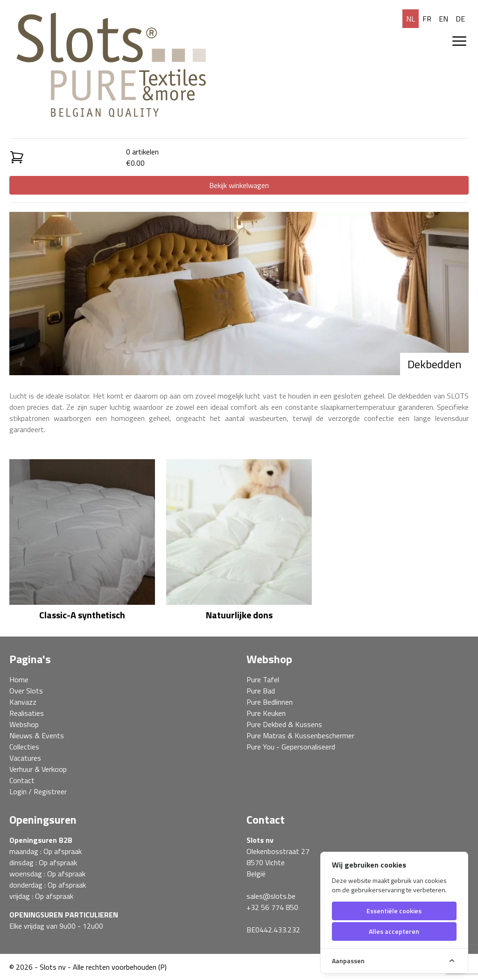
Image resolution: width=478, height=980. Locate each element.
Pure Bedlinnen (270, 702)
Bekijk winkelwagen (239, 185)
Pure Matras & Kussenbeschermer (300, 735)
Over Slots (26, 691)
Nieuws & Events (37, 735)
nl (411, 19)
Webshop (24, 724)
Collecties (24, 747)
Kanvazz (23, 702)
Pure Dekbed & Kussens (284, 724)
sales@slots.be (271, 896)
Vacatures (25, 758)
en (443, 19)
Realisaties (27, 713)
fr (427, 19)
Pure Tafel (263, 679)
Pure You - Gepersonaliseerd (291, 747)
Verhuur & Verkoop (38, 769)
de (460, 19)
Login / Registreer (38, 791)
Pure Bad (261, 691)
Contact (22, 780)
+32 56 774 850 (272, 907)
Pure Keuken (266, 713)
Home (19, 679)
